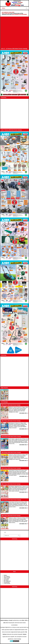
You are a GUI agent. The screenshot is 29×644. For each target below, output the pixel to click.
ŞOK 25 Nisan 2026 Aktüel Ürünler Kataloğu (11, 452)
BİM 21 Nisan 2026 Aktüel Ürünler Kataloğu (11, 484)
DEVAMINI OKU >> (24, 413)
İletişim (5, 575)
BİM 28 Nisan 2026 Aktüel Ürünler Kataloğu (11, 405)
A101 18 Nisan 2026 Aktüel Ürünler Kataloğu (11, 500)
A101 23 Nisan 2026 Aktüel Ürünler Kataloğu (11, 437)
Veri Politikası (7, 576)
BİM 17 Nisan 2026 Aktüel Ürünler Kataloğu (11, 516)
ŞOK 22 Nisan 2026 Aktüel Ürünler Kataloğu (11, 468)
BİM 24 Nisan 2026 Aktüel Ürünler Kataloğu (11, 421)
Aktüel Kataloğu (18, 639)
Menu (4, 8)
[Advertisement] (14, 33)
